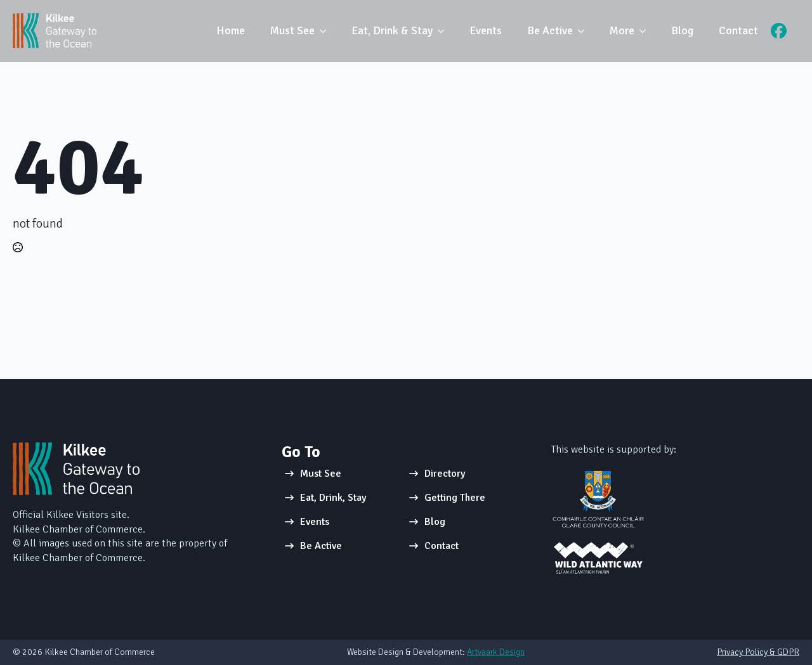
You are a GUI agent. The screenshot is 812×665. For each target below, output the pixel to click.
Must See (292, 31)
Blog (682, 31)
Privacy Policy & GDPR (758, 652)
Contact (738, 31)
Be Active (550, 31)
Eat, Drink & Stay (392, 31)
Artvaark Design (496, 652)
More (622, 31)
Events (486, 31)
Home (231, 31)
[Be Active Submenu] (585, 31)
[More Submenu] (646, 31)
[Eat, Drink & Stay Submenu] (445, 31)
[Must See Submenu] (327, 31)
